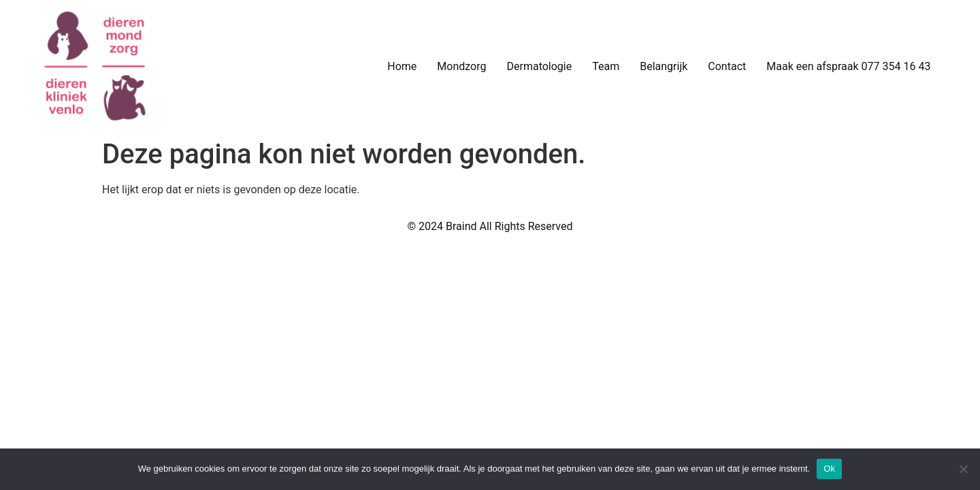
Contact (727, 66)
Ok (829, 469)
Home (402, 66)
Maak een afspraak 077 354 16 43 (848, 66)
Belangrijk (664, 66)
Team (606, 66)
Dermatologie (539, 66)
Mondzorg (461, 66)
